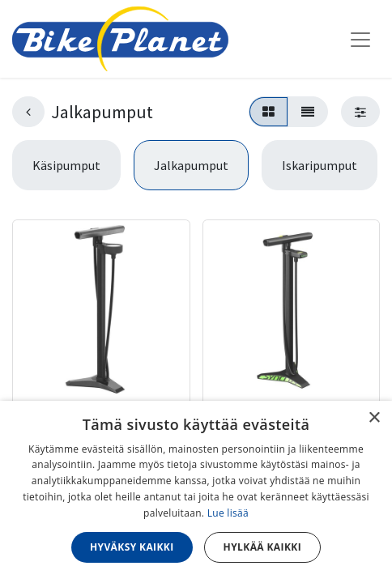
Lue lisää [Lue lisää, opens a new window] (228, 513)
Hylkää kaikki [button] (262, 547)
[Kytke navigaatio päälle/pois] (360, 39)
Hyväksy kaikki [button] (132, 547)
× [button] (374, 418)
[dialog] (196, 492)
